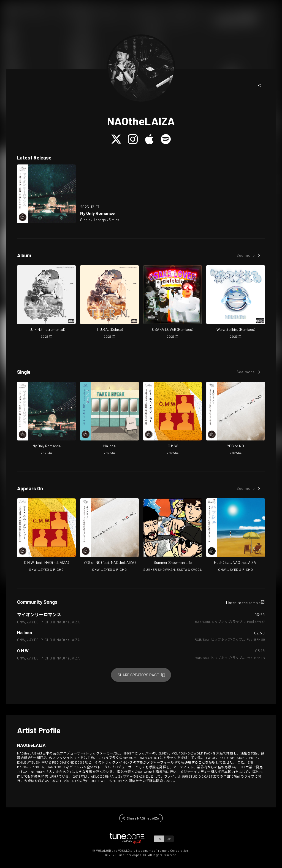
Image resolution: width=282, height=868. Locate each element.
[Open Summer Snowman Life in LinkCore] (173, 536)
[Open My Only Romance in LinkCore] (46, 194)
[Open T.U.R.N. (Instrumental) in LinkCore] (46, 302)
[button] (259, 85)
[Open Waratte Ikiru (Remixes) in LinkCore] (236, 302)
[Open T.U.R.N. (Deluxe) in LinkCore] (109, 302)
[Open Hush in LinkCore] (236, 536)
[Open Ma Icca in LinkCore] (109, 419)
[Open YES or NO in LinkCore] (236, 419)
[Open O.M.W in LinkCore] (173, 419)
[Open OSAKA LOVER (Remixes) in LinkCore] (173, 302)
